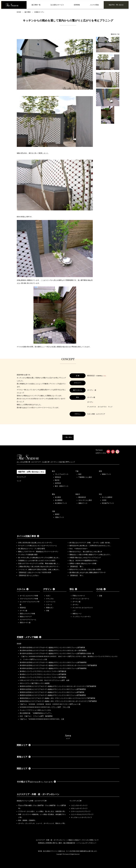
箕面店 (57, 514)
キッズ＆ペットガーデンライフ (81, 817)
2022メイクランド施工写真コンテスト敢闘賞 (35, 683)
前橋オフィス (106, 474)
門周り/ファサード (79, 596)
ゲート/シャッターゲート (81, 599)
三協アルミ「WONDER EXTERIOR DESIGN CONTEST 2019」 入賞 (42, 719)
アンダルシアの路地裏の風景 (28, 555)
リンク (19, 481)
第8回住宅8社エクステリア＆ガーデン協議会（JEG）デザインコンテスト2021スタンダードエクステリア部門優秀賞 (58, 701)
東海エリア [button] (24, 757)
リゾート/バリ (51, 602)
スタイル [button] (23, 589)
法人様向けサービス (57, 5)
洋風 (48, 611)
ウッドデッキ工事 (76, 801)
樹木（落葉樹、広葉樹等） (27, 820)
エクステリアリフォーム (28, 620)
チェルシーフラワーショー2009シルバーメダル (35, 710)
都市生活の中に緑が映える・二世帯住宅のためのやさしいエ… (90, 546)
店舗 (101, 596)
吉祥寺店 (58, 483)
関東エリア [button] (24, 745)
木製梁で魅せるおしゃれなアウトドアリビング (85, 558)
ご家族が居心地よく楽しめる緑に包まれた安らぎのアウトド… (39, 567)
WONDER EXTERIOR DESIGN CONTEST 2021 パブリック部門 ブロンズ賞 (45, 707)
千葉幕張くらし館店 (85, 477)
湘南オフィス (83, 503)
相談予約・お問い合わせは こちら (31, 472)
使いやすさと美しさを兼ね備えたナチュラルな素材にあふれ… (39, 558)
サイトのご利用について (90, 840)
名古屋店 (58, 497)
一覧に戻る (68, 437)
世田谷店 (58, 477)
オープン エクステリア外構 (29, 596)
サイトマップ (21, 477)
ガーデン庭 (23, 611)
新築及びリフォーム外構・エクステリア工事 (32, 801)
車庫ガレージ (77, 614)
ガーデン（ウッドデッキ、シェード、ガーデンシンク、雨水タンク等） (42, 823)
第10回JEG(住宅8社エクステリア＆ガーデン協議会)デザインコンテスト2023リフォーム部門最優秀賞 (53, 662)
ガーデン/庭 (76, 602)
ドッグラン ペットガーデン (82, 617)
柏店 (80, 474)
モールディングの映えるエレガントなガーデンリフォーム (38, 546)
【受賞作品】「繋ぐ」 (77, 567)
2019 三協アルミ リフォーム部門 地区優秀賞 (36, 716)
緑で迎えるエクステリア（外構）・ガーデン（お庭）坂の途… (90, 543)
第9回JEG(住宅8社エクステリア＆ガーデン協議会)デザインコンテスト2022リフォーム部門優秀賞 (52, 692)
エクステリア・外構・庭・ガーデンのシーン (38, 794)
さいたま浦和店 (107, 497)
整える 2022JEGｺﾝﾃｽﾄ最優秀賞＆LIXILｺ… (84, 561)
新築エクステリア (26, 617)
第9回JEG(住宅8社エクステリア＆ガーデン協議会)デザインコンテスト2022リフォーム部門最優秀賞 (53, 689)
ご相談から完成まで (74, 840)
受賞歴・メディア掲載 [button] (29, 637)
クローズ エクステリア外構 (29, 599)
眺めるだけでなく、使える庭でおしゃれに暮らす (86, 552)
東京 (53, 471)
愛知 (53, 494)
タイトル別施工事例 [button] (28, 536)
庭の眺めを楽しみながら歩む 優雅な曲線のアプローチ (88, 573)
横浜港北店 (82, 497)
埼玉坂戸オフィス (108, 503)
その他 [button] (101, 589)
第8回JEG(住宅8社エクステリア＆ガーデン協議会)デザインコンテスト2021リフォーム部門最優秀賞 (53, 695)
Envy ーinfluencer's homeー (79, 549)
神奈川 (78, 494)
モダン (48, 596)
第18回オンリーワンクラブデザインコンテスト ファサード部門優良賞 (43, 671)
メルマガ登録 (94, 5)
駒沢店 (57, 480)
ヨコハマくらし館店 (85, 500)
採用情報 (77, 5)
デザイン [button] (49, 589)
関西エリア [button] (24, 769)
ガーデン (76, 605)
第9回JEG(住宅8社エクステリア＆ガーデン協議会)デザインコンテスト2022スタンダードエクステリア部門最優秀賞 (58, 686)
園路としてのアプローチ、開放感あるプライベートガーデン (38, 552)
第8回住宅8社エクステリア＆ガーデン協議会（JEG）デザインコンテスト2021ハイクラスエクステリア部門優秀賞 (57, 698)
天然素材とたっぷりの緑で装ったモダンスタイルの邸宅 (37, 561)
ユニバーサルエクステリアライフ (82, 814)
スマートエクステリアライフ (81, 811)
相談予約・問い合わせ (116, 5)
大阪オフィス (59, 517)
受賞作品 (23, 608)
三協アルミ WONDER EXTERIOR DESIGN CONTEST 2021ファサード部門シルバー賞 (50, 704)
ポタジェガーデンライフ (79, 808)
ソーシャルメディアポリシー (87, 843)
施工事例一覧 (36, 5)
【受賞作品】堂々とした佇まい (29, 575)
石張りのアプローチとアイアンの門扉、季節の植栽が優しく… (39, 564)
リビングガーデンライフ (79, 805)
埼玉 (100, 494)
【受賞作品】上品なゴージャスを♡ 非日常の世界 (35, 573)
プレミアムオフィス (62, 474)
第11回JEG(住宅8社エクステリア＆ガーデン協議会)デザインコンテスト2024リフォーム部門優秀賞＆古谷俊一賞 (57, 654)
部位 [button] (73, 589)
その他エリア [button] (36, 782)
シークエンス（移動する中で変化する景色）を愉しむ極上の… (39, 570)
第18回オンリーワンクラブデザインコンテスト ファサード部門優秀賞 (43, 677)
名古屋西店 (59, 500)
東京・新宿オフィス (62, 486)
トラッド (49, 605)
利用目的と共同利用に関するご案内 (50, 843)
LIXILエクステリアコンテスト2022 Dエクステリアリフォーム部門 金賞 (45, 680)
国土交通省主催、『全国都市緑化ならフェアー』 (36, 713)
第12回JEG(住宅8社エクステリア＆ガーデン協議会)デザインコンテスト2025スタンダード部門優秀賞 (53, 651)
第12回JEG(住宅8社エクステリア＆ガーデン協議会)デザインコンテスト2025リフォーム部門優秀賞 (52, 648)
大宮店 (104, 500)
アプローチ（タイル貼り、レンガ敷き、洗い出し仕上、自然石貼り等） (42, 811)
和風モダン (50, 608)
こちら (104, 376)
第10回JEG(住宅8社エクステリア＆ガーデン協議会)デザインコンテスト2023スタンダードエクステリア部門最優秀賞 (58, 665)
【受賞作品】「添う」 (77, 575)
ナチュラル (50, 599)
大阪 (53, 511)
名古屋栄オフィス (61, 503)
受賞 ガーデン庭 (25, 623)
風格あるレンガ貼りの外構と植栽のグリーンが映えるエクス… (90, 555)
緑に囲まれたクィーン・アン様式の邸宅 (32, 549)
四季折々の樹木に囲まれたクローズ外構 (83, 564)
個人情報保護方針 (69, 843)
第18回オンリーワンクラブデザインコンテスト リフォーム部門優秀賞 (43, 674)
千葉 (77, 471)
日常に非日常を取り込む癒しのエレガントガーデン (35, 543)
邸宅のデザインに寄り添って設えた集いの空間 (85, 570)
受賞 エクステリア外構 (27, 614)
